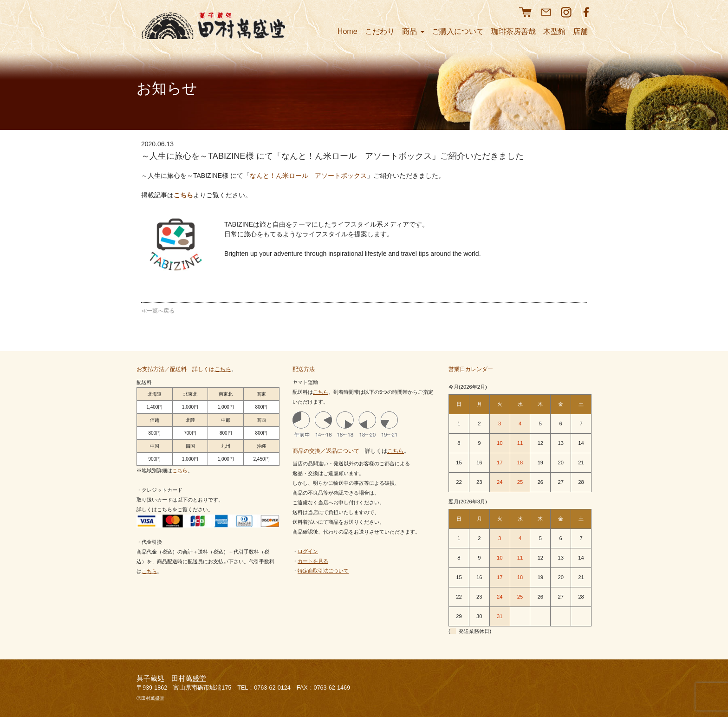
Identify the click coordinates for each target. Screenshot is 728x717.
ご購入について (458, 31)
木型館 (554, 31)
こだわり (380, 31)
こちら (183, 195)
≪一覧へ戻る (158, 311)
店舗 (580, 31)
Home (348, 31)
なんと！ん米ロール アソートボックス (308, 176)
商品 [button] (413, 31)
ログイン (308, 551)
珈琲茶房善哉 (513, 31)
